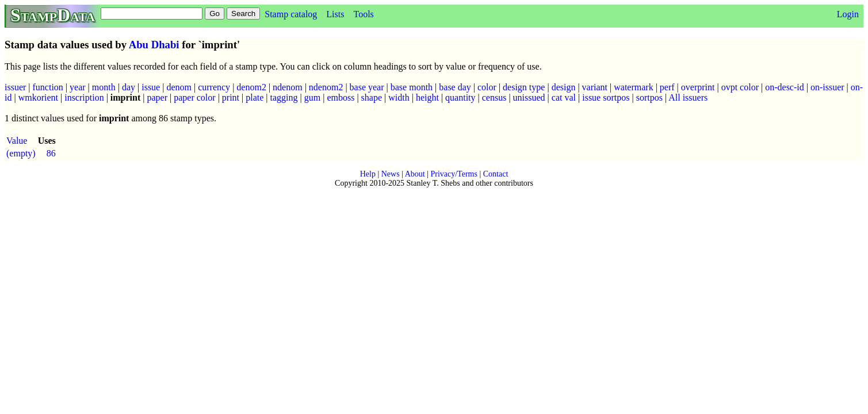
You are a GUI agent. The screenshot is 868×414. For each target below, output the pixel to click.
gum (312, 97)
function (48, 87)
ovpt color (740, 87)
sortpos (649, 97)
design (564, 87)
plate (255, 97)
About (415, 174)
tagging (284, 97)
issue (151, 87)
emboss (341, 97)
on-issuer (827, 87)
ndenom (288, 87)
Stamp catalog (291, 14)
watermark (633, 87)
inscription (84, 97)
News (391, 174)
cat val (564, 97)
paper (157, 97)
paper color (194, 97)
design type (524, 87)
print (231, 97)
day (129, 87)
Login (848, 14)
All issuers (688, 97)
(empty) (21, 153)
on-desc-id (785, 87)
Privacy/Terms (454, 174)
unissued (529, 97)
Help (368, 174)
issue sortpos (606, 97)
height (427, 97)
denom (179, 87)
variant (595, 87)
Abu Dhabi (154, 45)
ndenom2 (326, 87)
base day (455, 87)
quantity (460, 97)
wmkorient (38, 97)
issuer (15, 87)
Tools (363, 14)
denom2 (251, 87)
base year (367, 87)
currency (214, 87)
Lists (335, 14)
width (399, 97)
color (487, 87)
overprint (698, 87)
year (78, 87)
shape (372, 97)
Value (17, 141)
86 (51, 153)
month (104, 87)
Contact (496, 174)
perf (667, 87)
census (494, 97)
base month (412, 87)
